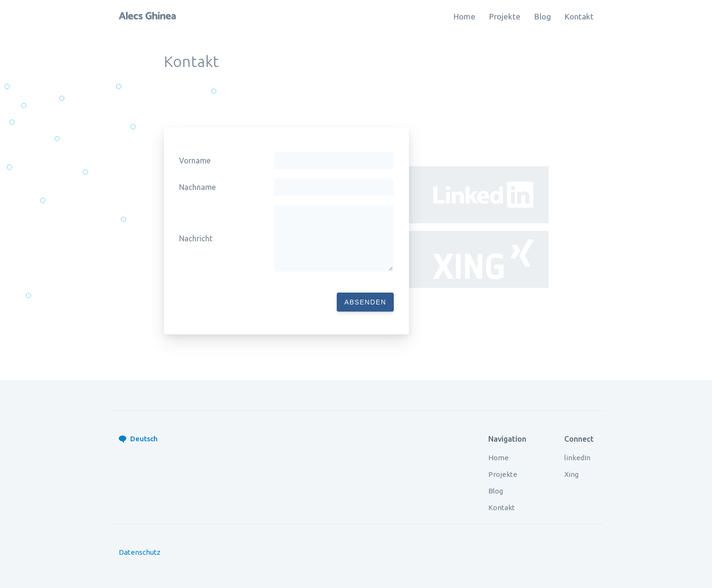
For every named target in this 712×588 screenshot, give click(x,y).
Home (465, 16)
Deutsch (144, 439)
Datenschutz (140, 552)
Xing (571, 474)
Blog (543, 16)
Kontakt (579, 16)
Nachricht (196, 238)
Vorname (195, 161)
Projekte (505, 16)
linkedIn (577, 458)
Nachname (197, 187)
